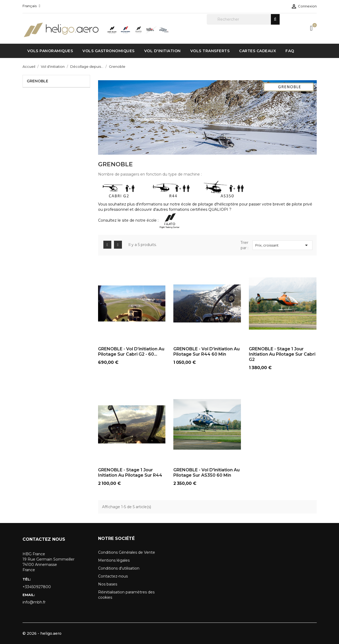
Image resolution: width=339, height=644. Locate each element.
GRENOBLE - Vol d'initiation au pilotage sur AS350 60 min (206, 473)
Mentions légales (114, 560)
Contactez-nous (113, 576)
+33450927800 (37, 587)
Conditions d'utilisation (119, 568)
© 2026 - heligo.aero (42, 633)
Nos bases (108, 584)
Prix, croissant (283, 245)
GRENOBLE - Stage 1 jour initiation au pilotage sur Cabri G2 (282, 354)
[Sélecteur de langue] (31, 6)
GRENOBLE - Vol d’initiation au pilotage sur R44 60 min (206, 352)
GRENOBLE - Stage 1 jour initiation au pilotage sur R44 (130, 473)
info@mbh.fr (34, 602)
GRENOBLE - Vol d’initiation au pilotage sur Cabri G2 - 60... (131, 352)
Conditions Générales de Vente (127, 552)
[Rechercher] (243, 19)
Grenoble (38, 81)
